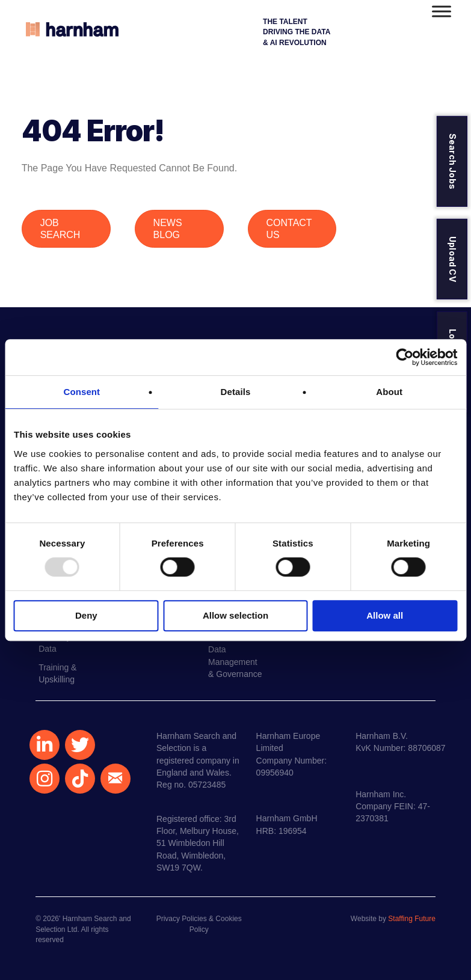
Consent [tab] (82, 392)
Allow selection (235, 615)
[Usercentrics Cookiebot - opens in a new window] (405, 357)
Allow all (385, 615)
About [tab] (389, 392)
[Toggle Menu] (442, 11)
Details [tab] (236, 392)
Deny (86, 615)
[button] (45, 745)
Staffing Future (412, 919)
